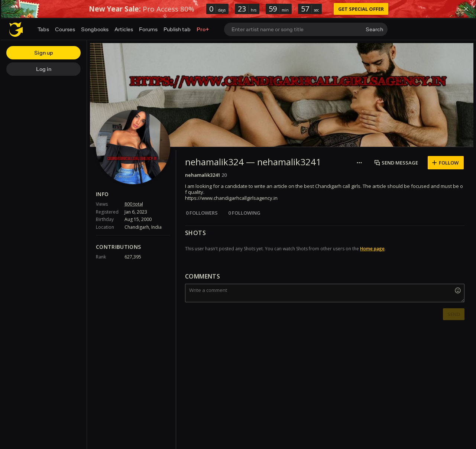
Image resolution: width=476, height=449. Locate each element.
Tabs (43, 29)
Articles (124, 29)
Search (374, 29)
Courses (65, 29)
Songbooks (95, 29)
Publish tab (177, 29)
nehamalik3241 (203, 175)
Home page (372, 249)
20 (224, 175)
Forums (148, 29)
